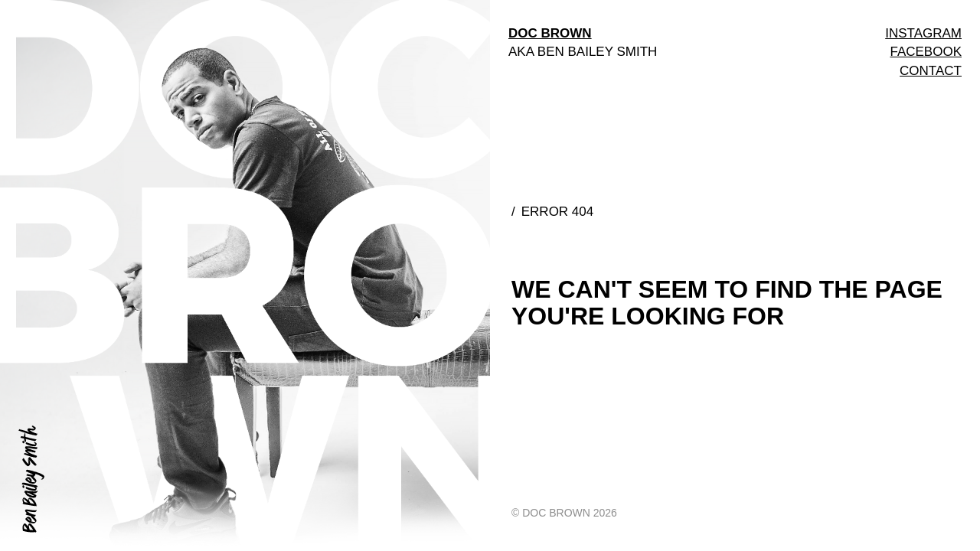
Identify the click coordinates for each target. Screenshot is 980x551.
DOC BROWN (550, 33)
